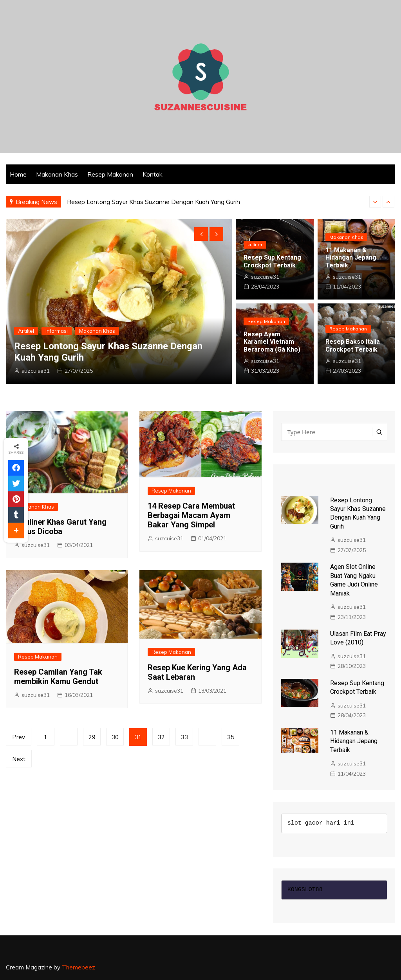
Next (19, 759)
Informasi (57, 331)
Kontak (153, 174)
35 (231, 737)
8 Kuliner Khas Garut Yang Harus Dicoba (60, 527)
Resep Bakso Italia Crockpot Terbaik (353, 345)
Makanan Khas (57, 174)
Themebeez (79, 967)
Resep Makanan (110, 174)
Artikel (26, 331)
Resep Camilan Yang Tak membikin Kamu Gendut (58, 677)
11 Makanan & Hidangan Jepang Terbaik (351, 257)
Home (18, 174)
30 (115, 737)
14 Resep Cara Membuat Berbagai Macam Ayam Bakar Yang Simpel (191, 515)
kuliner (255, 245)
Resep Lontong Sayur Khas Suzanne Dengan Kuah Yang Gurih (154, 202)
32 (161, 737)
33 (184, 737)
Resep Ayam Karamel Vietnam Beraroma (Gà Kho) (272, 342)
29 (92, 737)
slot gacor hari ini (321, 823)
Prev (19, 737)
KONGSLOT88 (305, 890)
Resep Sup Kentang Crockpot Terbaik (272, 261)
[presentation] (375, 202)
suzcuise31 (36, 371)
